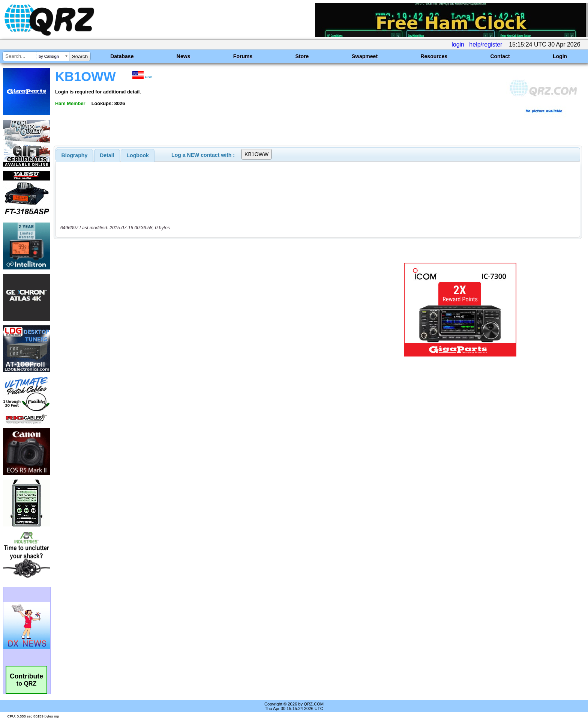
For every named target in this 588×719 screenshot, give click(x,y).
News (184, 56)
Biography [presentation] (75, 155)
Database (122, 56)
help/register (486, 44)
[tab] (75, 155)
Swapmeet (365, 56)
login (458, 44)
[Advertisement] (202, 310)
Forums (243, 56)
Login (560, 56)
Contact (500, 56)
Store (302, 56)
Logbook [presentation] (138, 155)
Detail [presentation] (107, 155)
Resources (434, 56)
